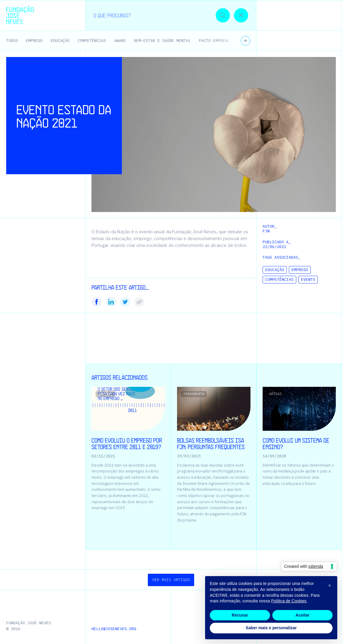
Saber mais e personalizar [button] (271, 628)
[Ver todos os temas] (246, 41)
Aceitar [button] (302, 615)
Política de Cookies (289, 601)
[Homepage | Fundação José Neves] (20, 15)
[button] (325, 15)
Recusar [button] (240, 615)
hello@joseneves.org (114, 629)
